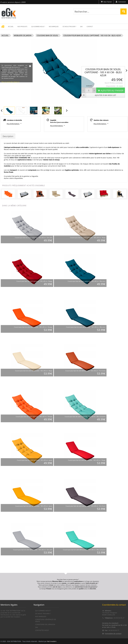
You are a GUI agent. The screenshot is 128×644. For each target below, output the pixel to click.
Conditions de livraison (45, 624)
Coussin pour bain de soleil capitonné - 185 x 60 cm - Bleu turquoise (85, 417)
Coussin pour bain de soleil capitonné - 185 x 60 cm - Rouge (34, 281)
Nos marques (54, 26)
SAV (81, 26)
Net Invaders (52, 641)
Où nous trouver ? (69, 26)
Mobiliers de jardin (23, 36)
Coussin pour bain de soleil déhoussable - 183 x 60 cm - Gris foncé (85, 506)
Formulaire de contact (113, 634)
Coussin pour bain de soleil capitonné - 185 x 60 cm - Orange (34, 417)
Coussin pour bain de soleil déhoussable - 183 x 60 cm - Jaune (34, 506)
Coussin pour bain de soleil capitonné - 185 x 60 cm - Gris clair (34, 238)
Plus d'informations (15, 124)
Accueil (11, 26)
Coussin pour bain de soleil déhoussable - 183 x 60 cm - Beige (34, 371)
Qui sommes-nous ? (38, 26)
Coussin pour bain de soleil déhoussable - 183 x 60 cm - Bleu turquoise (84, 550)
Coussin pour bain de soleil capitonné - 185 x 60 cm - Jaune (35, 460)
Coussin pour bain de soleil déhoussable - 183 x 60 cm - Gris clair (33, 550)
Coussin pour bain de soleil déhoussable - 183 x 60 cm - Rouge (87, 460)
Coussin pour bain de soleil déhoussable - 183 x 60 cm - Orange (33, 327)
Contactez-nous (42, 630)
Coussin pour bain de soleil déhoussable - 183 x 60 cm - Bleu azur (86, 327)
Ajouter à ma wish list (99, 95)
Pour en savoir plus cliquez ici (10, 101)
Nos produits (22, 26)
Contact (90, 26)
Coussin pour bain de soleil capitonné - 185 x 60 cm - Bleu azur (92, 36)
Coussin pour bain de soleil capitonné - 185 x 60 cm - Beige (88, 238)
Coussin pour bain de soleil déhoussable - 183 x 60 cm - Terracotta (85, 371)
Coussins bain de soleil (47, 36)
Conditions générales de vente (46, 620)
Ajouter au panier (111, 91)
